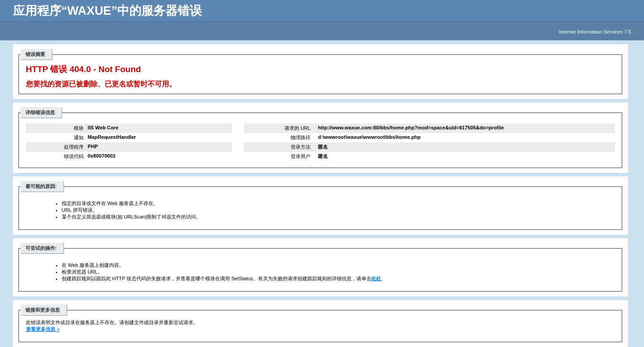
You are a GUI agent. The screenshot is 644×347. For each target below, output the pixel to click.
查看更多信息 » (43, 329)
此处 (376, 278)
